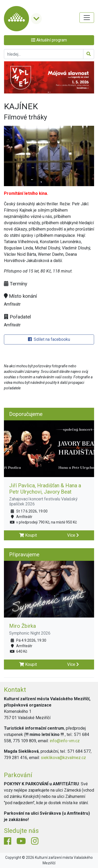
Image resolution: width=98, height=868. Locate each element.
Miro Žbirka (22, 626)
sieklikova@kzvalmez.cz (63, 758)
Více (73, 535)
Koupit (28, 535)
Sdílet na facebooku (49, 339)
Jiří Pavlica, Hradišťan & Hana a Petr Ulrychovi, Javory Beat (45, 489)
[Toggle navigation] (87, 18)
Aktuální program (49, 40)
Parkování (18, 775)
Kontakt (15, 690)
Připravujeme (24, 555)
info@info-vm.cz (65, 741)
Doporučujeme (26, 414)
